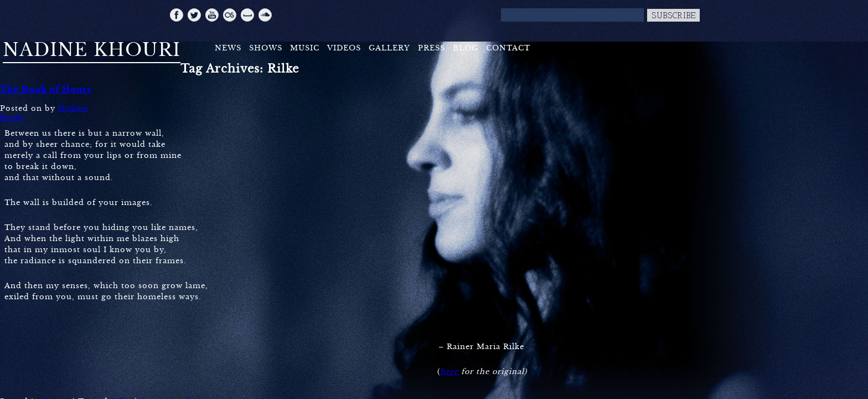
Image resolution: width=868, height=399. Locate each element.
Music (305, 48)
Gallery (389, 48)
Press (432, 48)
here (449, 372)
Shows (266, 48)
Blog (466, 48)
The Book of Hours (46, 89)
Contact (508, 48)
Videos (344, 48)
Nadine (73, 108)
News (228, 48)
